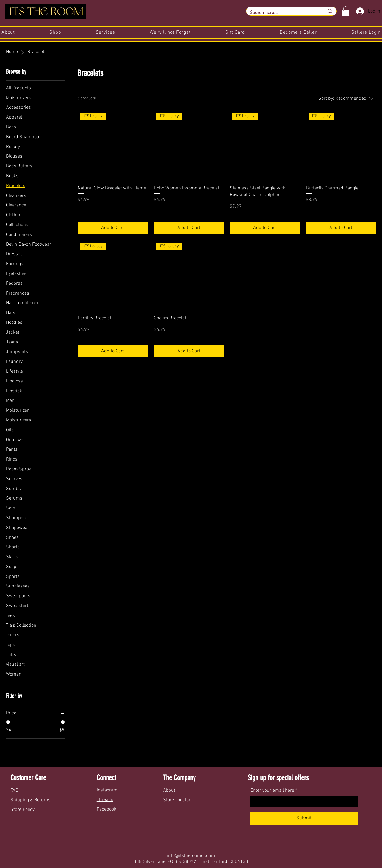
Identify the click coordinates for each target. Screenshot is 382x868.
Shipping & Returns (31, 800)
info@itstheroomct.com (191, 856)
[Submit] (304, 818)
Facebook (107, 809)
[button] (345, 11)
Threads (105, 800)
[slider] (8, 722)
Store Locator (177, 800)
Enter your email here (272, 791)
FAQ (15, 791)
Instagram (107, 790)
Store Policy (22, 810)
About (169, 791)
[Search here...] (283, 13)
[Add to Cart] (113, 228)
